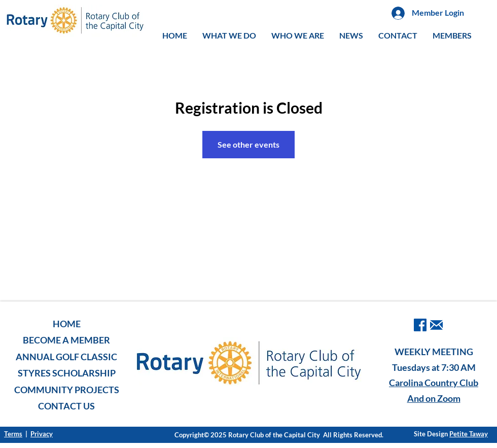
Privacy (42, 434)
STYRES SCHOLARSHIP (67, 373)
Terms (13, 434)
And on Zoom (434, 398)
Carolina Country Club (434, 383)
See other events (248, 144)
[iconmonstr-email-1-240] (436, 325)
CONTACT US (66, 406)
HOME (67, 324)
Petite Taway (469, 434)
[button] (229, 36)
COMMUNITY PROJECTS (67, 390)
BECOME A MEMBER (66, 340)
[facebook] (420, 325)
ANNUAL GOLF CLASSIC (66, 357)
